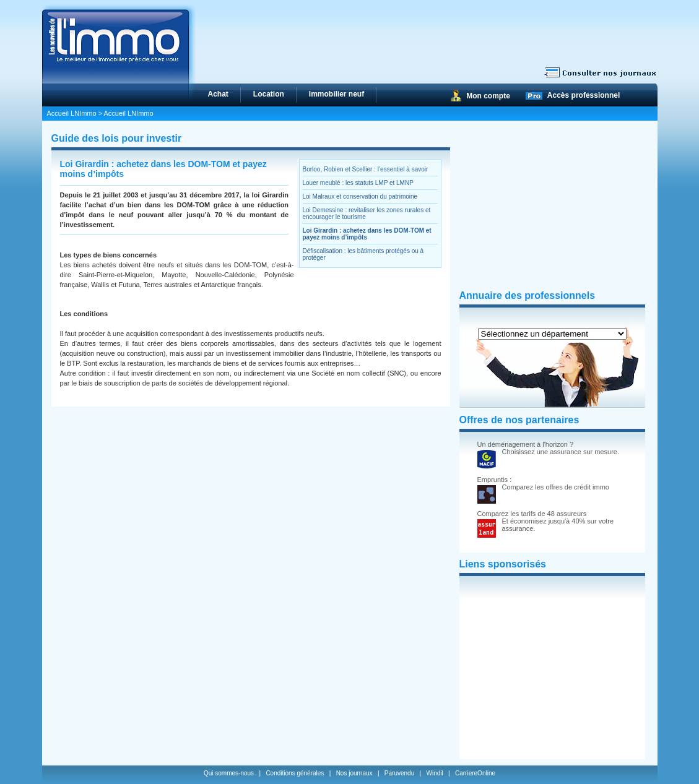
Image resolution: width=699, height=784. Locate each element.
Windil (434, 773)
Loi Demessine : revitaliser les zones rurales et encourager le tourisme (367, 213)
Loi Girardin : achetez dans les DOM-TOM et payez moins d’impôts (367, 234)
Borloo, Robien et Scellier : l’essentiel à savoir (366, 169)
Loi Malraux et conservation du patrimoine (360, 196)
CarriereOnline (475, 773)
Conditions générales (295, 773)
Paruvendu (399, 773)
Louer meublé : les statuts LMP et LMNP (358, 183)
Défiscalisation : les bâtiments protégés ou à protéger (363, 254)
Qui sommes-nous (230, 773)
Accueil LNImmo (72, 113)
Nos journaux (354, 773)
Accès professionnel (584, 95)
